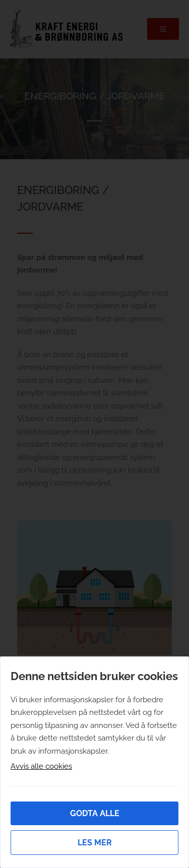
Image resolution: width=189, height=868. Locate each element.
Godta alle (95, 813)
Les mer (95, 843)
